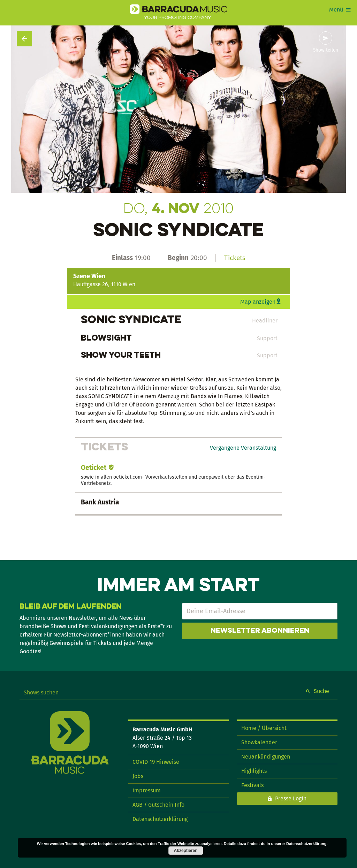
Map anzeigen (258, 302)
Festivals (252, 785)
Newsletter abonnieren (260, 631)
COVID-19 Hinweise (156, 762)
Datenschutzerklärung (160, 819)
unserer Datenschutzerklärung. (299, 844)
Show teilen (326, 50)
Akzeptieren (186, 851)
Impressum (147, 790)
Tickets (235, 258)
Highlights (254, 771)
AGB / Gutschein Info (158, 805)
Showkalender (259, 742)
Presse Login (291, 798)
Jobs (138, 776)
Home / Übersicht (264, 728)
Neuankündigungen (266, 757)
